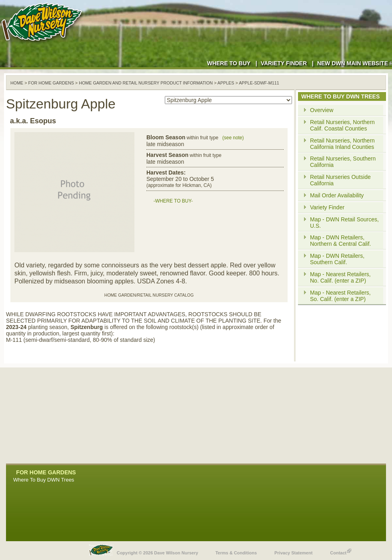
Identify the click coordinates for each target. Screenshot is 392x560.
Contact (341, 551)
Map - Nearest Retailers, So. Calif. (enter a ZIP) (340, 296)
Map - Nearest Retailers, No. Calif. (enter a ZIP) (340, 277)
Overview (322, 110)
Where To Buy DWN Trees (44, 480)
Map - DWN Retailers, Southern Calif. (337, 259)
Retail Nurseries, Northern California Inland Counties (342, 144)
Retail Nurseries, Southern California (343, 162)
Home (17, 83)
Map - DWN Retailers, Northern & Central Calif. (341, 241)
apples (226, 83)
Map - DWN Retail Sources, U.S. (344, 223)
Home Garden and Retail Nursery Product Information (146, 83)
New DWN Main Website (355, 63)
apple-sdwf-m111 (259, 83)
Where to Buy (229, 63)
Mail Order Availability (337, 195)
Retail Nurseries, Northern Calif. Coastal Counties (342, 125)
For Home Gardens (51, 83)
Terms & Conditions (236, 553)
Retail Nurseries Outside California (340, 180)
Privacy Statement (293, 553)
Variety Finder (284, 63)
